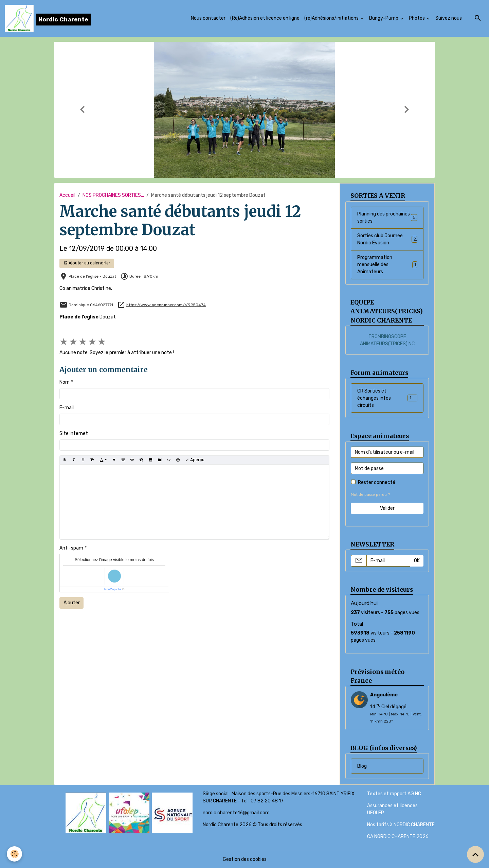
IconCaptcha (113, 589)
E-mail (67, 408)
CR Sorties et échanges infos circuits (388, 398)
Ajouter (72, 603)
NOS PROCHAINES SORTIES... (113, 195)
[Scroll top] (475, 854)
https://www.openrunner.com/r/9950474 (166, 305)
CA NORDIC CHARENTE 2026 (398, 837)
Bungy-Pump (384, 18)
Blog (362, 766)
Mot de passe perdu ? (370, 495)
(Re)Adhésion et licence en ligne (265, 18)
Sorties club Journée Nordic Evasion (387, 239)
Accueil (67, 195)
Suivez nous (449, 18)
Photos (417, 18)
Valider (387, 508)
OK (417, 561)
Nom (65, 382)
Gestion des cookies (245, 859)
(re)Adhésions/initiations (332, 18)
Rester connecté (377, 482)
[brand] (48, 18)
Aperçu (195, 460)
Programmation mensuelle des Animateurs (387, 265)
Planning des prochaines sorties (387, 218)
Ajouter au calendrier (87, 263)
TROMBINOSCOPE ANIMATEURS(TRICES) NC (387, 340)
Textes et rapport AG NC (394, 794)
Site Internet (74, 433)
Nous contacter (208, 18)
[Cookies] (14, 854)
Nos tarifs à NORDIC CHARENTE (401, 825)
